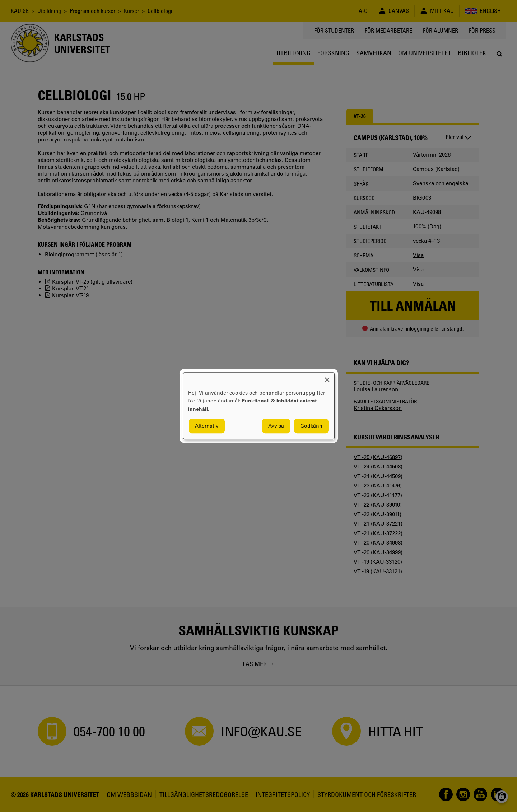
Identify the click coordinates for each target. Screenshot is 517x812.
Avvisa (276, 426)
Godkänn (311, 426)
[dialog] (259, 406)
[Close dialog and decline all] (327, 377)
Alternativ (207, 426)
